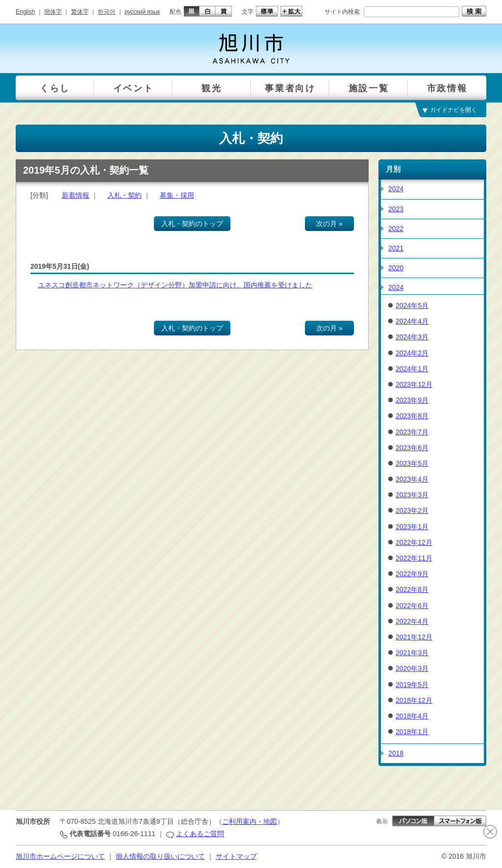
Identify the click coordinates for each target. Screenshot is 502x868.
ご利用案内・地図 (250, 821)
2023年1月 (412, 527)
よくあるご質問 (200, 834)
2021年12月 (414, 637)
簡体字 (53, 12)
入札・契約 (125, 195)
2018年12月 (414, 700)
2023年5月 (412, 463)
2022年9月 (412, 574)
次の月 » (329, 224)
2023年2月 (412, 511)
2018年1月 (412, 732)
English (25, 12)
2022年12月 (414, 542)
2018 (396, 753)
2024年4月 (412, 321)
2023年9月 (412, 400)
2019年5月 (412, 685)
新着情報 (75, 195)
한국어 (106, 12)
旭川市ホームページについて (60, 856)
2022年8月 (412, 589)
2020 (396, 268)
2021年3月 (412, 653)
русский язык (142, 12)
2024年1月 (412, 369)
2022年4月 (412, 621)
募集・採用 (177, 195)
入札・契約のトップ (192, 224)
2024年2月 (412, 353)
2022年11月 (414, 558)
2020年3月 (412, 668)
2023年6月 (412, 448)
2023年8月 (412, 416)
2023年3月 (412, 495)
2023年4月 (412, 479)
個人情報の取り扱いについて (160, 856)
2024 (396, 189)
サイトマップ (236, 856)
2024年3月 (412, 337)
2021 (396, 248)
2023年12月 (414, 384)
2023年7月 (412, 432)
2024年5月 (412, 306)
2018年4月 (412, 716)
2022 (396, 229)
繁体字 (80, 12)
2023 (396, 209)
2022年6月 (412, 606)
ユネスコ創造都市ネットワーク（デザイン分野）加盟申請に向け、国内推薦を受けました (175, 285)
